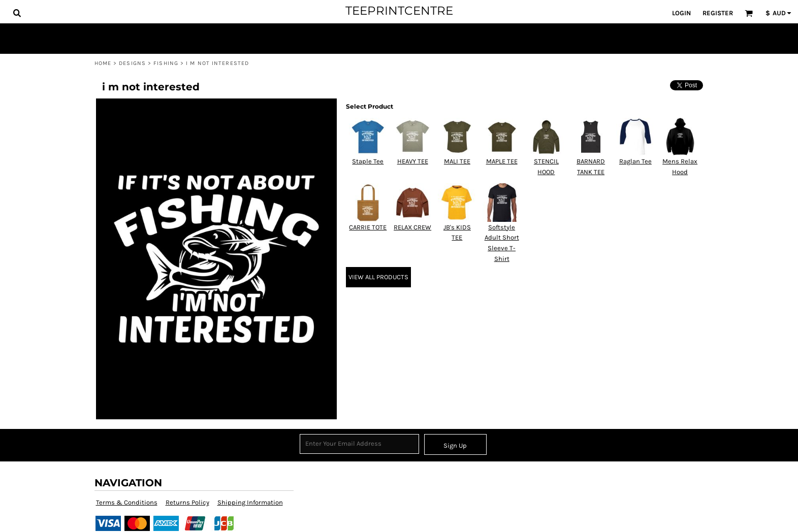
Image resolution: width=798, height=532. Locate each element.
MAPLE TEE (502, 161)
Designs (132, 63)
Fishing (166, 63)
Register (718, 13)
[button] (17, 13)
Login (681, 13)
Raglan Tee (635, 161)
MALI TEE (457, 161)
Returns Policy (187, 502)
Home (103, 63)
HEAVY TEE (413, 161)
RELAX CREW (412, 227)
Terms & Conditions (127, 502)
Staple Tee (368, 161)
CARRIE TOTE (368, 227)
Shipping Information (250, 502)
